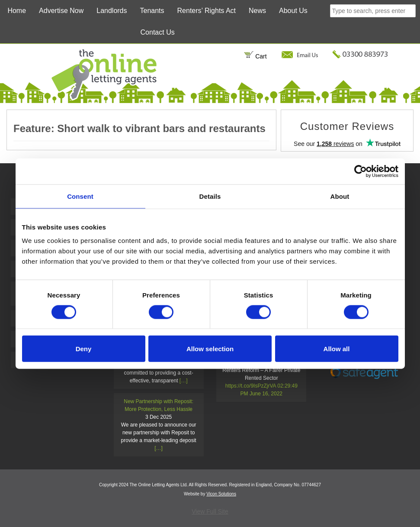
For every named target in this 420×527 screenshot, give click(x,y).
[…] (184, 381)
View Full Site (210, 511)
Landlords (112, 11)
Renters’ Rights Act (207, 11)
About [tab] (340, 196)
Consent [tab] (80, 196)
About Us (293, 11)
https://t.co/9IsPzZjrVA (251, 386)
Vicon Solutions (221, 494)
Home (17, 11)
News (257, 11)
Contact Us (158, 32)
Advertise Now (61, 11)
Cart (255, 56)
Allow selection (210, 349)
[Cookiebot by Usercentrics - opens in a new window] (361, 171)
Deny (84, 349)
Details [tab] (210, 196)
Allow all (337, 349)
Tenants (152, 11)
